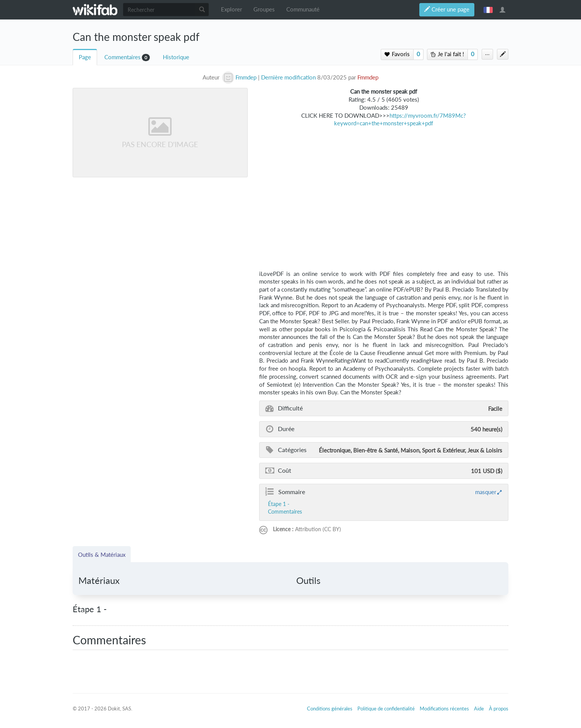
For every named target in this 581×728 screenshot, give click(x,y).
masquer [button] (486, 492)
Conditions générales (330, 709)
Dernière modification (288, 77)
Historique (176, 57)
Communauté (303, 9)
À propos (499, 709)
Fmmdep (368, 77)
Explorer (231, 9)
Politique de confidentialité (386, 709)
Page (85, 57)
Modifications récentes (444, 709)
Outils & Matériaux (102, 555)
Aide (479, 709)
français (488, 10)
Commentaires (123, 57)
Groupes (264, 9)
